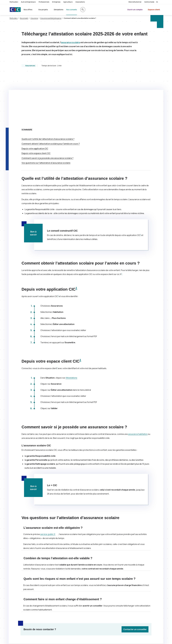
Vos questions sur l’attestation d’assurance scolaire (46, 113)
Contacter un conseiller (135, 580)
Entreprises (56, 2)
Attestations (71, 328)
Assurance (34, 18)
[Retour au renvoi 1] (47, 638)
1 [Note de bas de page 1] (141, 185)
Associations (80, 2)
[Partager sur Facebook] (101, 603)
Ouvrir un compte (135, 10)
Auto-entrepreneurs (28, 2)
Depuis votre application (35, 99)
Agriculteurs (68, 2)
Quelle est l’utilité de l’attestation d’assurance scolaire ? (48, 89)
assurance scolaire (71, 42)
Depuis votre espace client (36, 104)
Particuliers (14, 2)
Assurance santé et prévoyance (51, 18)
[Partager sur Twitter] (95, 603)
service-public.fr (49, 485)
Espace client (154, 10)
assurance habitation (138, 384)
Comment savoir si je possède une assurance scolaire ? (47, 108)
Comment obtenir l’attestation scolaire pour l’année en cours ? (51, 94)
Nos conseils (24, 18)
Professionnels (44, 2)
